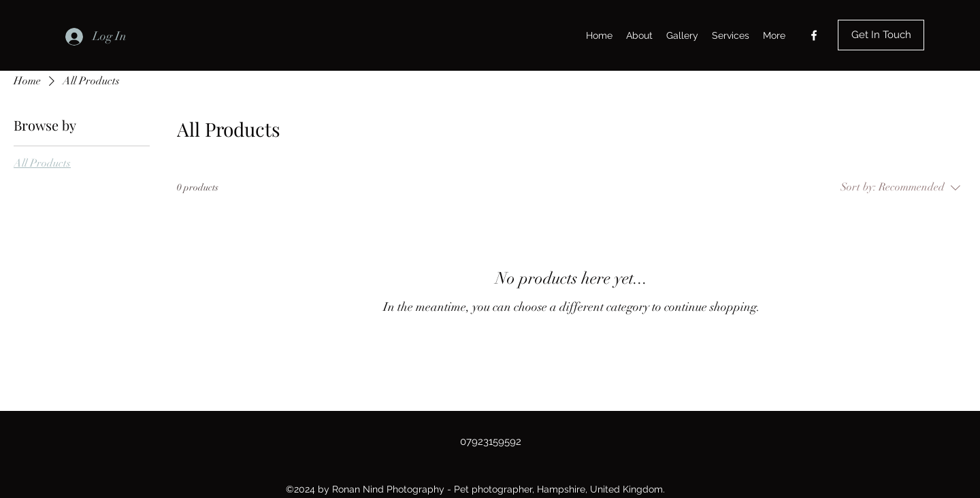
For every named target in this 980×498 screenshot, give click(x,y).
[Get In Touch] (881, 35)
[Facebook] (814, 35)
